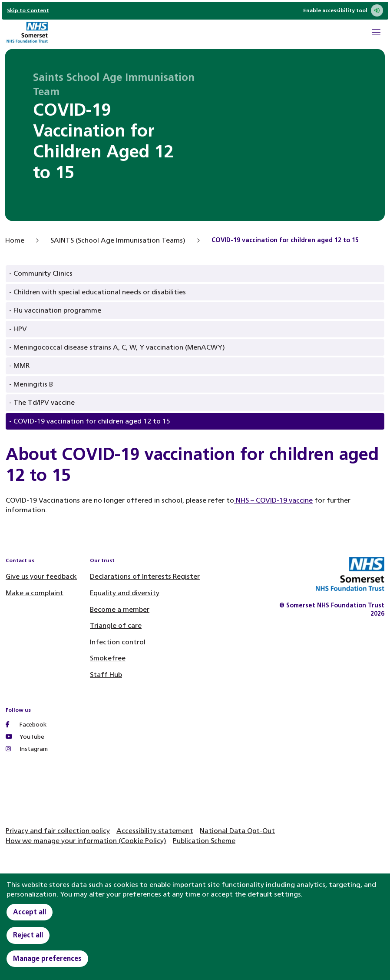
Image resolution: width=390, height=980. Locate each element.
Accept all (30, 912)
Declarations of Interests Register (145, 576)
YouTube (25, 737)
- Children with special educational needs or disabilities (97, 292)
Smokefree (108, 658)
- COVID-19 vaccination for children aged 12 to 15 (90, 421)
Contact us (20, 560)
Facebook (26, 725)
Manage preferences (47, 958)
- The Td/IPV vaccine (42, 402)
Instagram (27, 749)
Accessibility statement (155, 831)
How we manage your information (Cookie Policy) (86, 841)
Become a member (120, 609)
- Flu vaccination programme (55, 310)
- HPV (18, 329)
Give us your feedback (41, 576)
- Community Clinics (41, 273)
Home (15, 240)
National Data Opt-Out (237, 831)
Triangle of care (116, 625)
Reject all (28, 935)
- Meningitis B (31, 384)
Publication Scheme (204, 841)
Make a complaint (35, 593)
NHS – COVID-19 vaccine (273, 500)
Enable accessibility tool (343, 10)
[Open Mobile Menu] (376, 33)
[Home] (27, 33)
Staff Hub (106, 675)
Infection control (118, 642)
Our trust (102, 560)
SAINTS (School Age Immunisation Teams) (118, 240)
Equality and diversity (125, 593)
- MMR (19, 365)
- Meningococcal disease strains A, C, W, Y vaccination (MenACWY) (117, 347)
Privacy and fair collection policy (58, 831)
